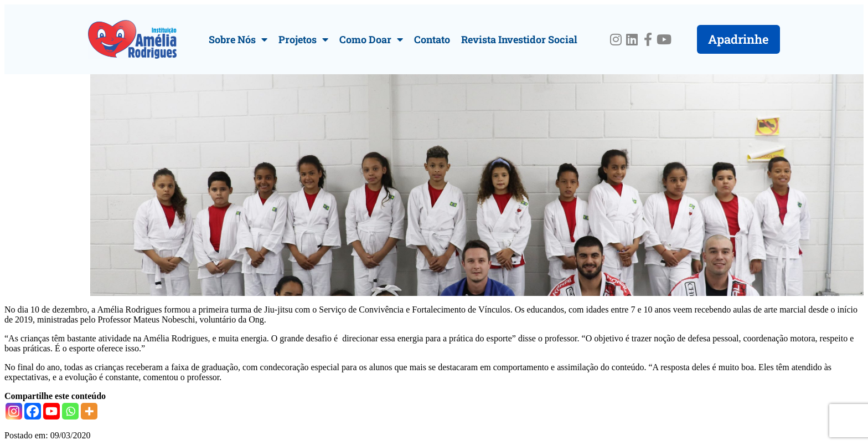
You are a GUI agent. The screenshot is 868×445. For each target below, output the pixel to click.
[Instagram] (14, 411)
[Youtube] (51, 411)
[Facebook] (33, 411)
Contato (432, 39)
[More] (89, 411)
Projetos (303, 39)
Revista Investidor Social (519, 39)
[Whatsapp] (70, 411)
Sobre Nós (238, 39)
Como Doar (371, 39)
